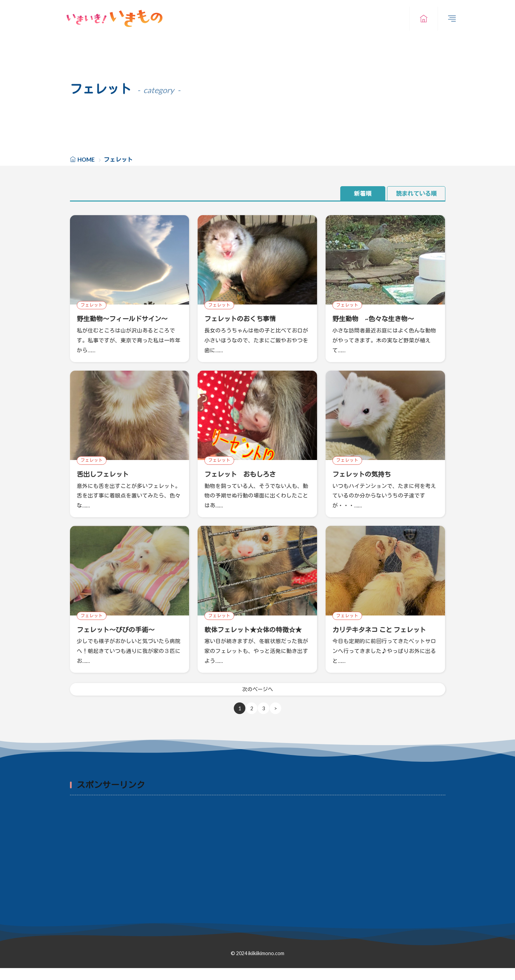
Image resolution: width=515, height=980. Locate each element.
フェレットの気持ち (365, 474)
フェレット (92, 305)
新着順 (356, 194)
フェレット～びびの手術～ (120, 629)
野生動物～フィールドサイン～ (127, 319)
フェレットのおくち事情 (244, 319)
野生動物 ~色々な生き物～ (378, 319)
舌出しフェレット (105, 474)
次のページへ (258, 701)
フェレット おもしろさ (244, 474)
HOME (86, 159)
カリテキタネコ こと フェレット (384, 629)
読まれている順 (415, 194)
